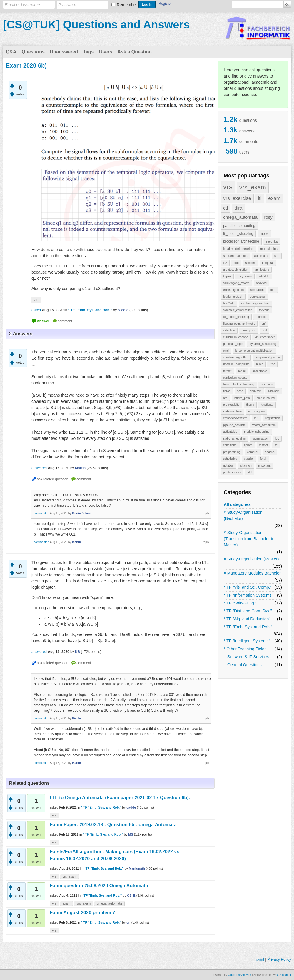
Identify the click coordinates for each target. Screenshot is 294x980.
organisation (260, 438)
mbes (264, 234)
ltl (260, 198)
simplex (250, 263)
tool (273, 290)
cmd (226, 351)
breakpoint (249, 330)
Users (106, 52)
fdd (250, 472)
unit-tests (267, 384)
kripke (227, 276)
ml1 (256, 418)
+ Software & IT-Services (246, 657)
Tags (88, 52)
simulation (257, 290)
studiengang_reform (236, 283)
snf (264, 324)
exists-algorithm (233, 290)
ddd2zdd (255, 391)
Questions (33, 52)
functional (267, 405)
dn (128, 922)
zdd (264, 330)
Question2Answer (239, 975)
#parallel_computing (236, 364)
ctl (225, 208)
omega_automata (240, 217)
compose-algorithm (267, 357)
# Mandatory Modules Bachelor (252, 573)
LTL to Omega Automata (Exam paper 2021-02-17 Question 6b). (120, 798)
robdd (242, 371)
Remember (127, 5)
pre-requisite (231, 405)
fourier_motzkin (233, 297)
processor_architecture (241, 241)
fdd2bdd (261, 317)
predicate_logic (233, 344)
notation (228, 465)
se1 (277, 256)
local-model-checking (238, 249)
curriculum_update (235, 378)
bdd (236, 263)
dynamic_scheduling (263, 344)
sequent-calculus (235, 256)
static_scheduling (234, 438)
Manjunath (137, 868)
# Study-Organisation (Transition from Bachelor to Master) (249, 539)
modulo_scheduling (257, 432)
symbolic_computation (238, 310)
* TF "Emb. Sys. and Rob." (248, 627)
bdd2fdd (261, 283)
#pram (248, 445)
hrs (225, 398)
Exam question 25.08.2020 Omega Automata (99, 886)
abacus (270, 452)
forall (263, 459)
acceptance (260, 371)
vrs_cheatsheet (265, 337)
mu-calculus (269, 249)
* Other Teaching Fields (245, 649)
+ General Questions (243, 665)
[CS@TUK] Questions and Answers (96, 25)
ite (276, 445)
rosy (268, 217)
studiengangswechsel (255, 303)
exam (274, 198)
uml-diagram (257, 411)
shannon (246, 465)
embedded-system (235, 418)
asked (36, 310)
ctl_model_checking (236, 317)
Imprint (258, 959)
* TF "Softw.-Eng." (240, 603)
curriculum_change (236, 337)
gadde (131, 807)
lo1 (277, 438)
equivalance (258, 297)
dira (239, 208)
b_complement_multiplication (254, 351)
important (265, 465)
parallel (249, 459)
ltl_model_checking (238, 234)
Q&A (11, 52)
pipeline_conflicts (234, 425)
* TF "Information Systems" (248, 595)
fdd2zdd (264, 310)
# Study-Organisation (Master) (251, 559)
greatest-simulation (235, 270)
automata (261, 256)
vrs (228, 187)
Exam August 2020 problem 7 (82, 913)
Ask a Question (135, 52)
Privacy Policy (279, 959)
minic (259, 364)
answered (39, 468)
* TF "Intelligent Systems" (247, 641)
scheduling (230, 459)
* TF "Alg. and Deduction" (247, 619)
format (227, 371)
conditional (230, 445)
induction (229, 330)
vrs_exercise (237, 198)
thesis (250, 405)
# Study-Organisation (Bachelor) (243, 515)
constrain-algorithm (236, 357)
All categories (237, 504)
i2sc (272, 364)
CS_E (131, 895)
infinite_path (242, 398)
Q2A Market (283, 975)
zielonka (272, 241)
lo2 (225, 263)
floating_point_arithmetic (239, 324)
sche (240, 391)
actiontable (230, 432)
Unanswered (64, 52)
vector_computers (264, 425)
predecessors (232, 472)
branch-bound (265, 398)
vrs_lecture (262, 270)
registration (273, 418)
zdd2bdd (273, 391)
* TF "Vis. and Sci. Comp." (248, 587)
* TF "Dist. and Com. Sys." (248, 611)
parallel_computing (239, 226)
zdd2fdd (264, 276)
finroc (227, 391)
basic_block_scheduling (239, 384)
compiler (253, 452)
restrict (263, 445)
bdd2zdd (229, 303)
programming (232, 452)
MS (131, 834)
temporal (268, 263)
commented (41, 513)
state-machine (232, 411)
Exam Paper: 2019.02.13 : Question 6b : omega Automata (113, 825)
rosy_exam (245, 276)
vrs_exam (253, 187)
